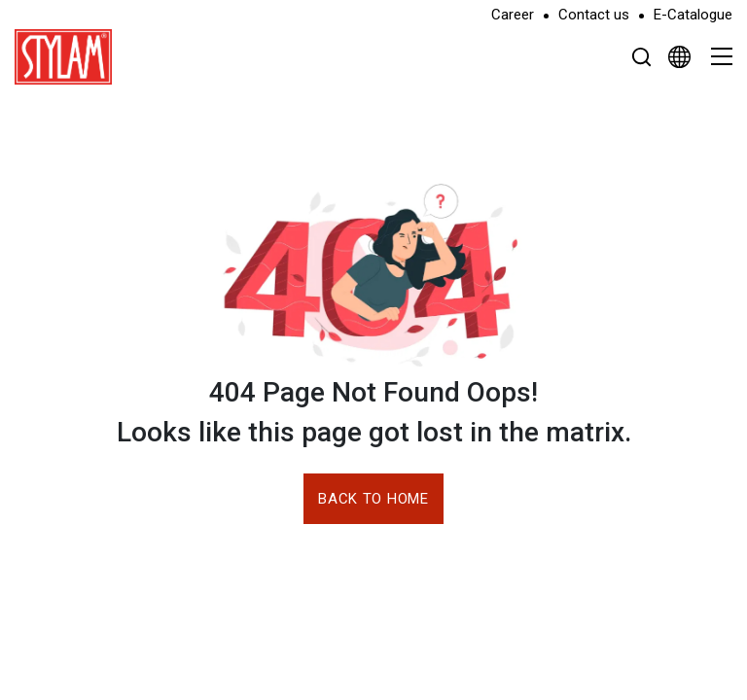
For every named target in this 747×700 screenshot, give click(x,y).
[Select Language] (679, 56)
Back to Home (373, 499)
